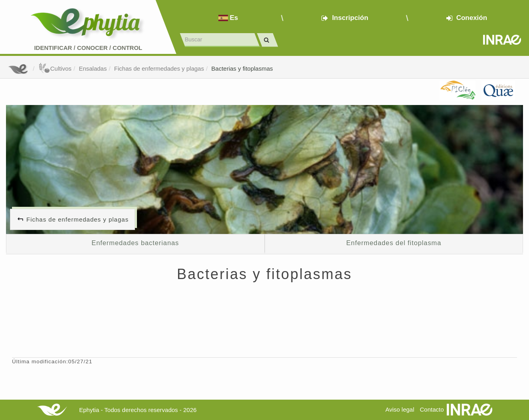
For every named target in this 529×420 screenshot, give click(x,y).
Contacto (432, 409)
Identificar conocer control (88, 48)
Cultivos (55, 68)
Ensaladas (93, 68)
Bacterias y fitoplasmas (242, 68)
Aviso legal (400, 409)
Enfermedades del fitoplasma (394, 243)
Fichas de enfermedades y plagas (159, 68)
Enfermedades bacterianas (135, 243)
